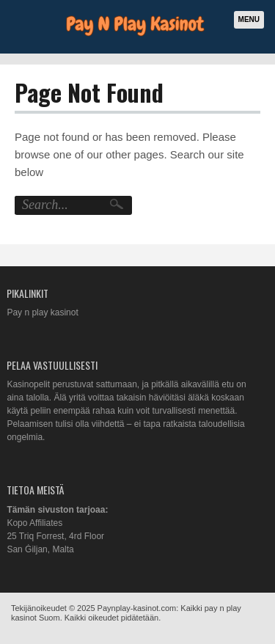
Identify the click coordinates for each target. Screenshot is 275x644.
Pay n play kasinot (42, 312)
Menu (249, 19)
